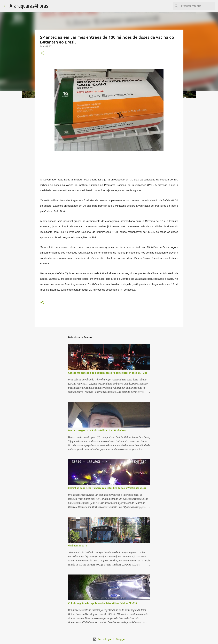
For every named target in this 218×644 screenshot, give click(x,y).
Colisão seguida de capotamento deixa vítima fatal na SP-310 (102, 603)
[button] (42, 53)
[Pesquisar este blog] (197, 6)
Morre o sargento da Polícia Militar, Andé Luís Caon (97, 430)
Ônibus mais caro (78, 546)
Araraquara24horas (29, 6)
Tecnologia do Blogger (109, 639)
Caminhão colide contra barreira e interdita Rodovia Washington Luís (107, 488)
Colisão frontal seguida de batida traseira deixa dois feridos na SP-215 (108, 373)
